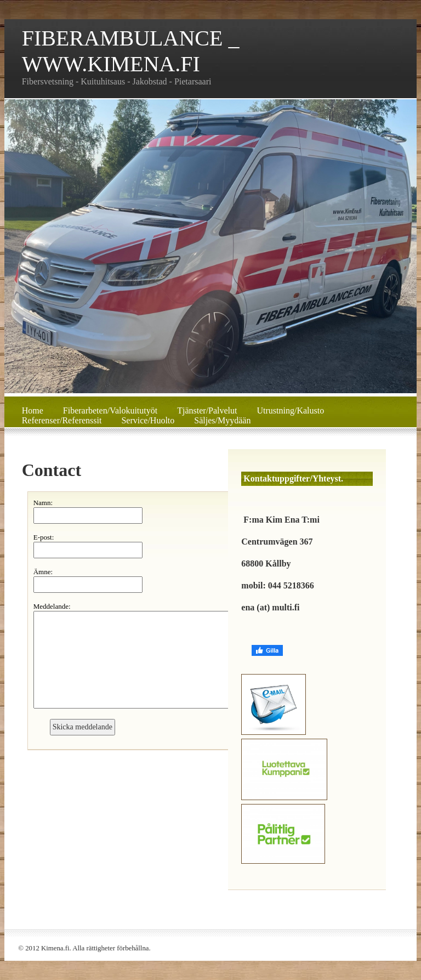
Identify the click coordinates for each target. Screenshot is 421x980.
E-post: (44, 537)
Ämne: (43, 572)
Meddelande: (52, 606)
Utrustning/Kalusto (291, 410)
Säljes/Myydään (222, 420)
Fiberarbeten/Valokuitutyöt (110, 410)
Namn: (43, 503)
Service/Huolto (148, 420)
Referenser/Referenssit (62, 420)
